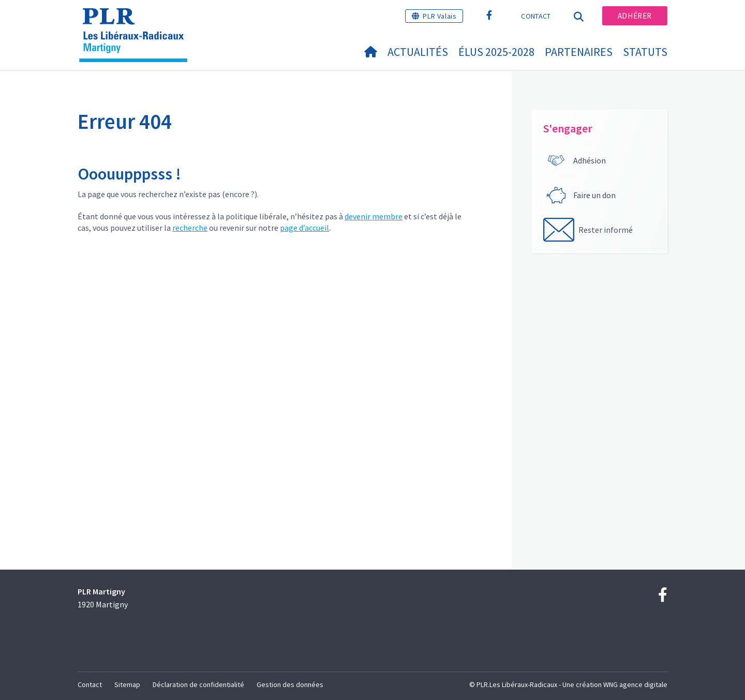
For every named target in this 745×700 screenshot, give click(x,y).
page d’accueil (304, 228)
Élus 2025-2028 (496, 52)
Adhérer (635, 16)
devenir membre (374, 216)
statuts (645, 52)
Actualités (418, 52)
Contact (536, 16)
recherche (190, 228)
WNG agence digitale (635, 684)
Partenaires (579, 52)
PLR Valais (439, 16)
